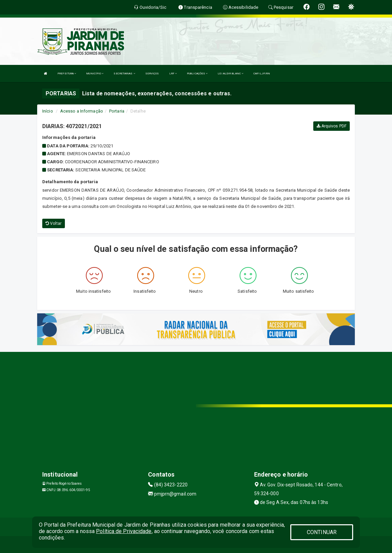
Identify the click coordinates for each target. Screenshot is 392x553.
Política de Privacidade (124, 531)
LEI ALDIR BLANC (230, 74)
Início (48, 111)
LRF (173, 74)
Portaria (117, 111)
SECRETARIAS (124, 74)
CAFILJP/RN (262, 74)
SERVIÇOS (152, 74)
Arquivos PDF (332, 126)
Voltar (54, 223)
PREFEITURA (67, 74)
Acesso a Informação (82, 111)
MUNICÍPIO (95, 74)
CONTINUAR (322, 532)
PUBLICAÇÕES (197, 74)
